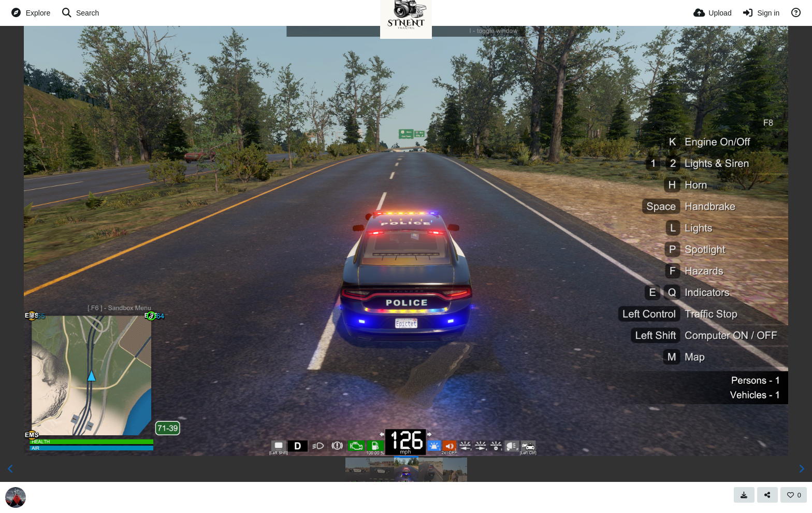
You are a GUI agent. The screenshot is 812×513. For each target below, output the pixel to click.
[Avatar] (16, 497)
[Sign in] (761, 13)
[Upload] (713, 13)
